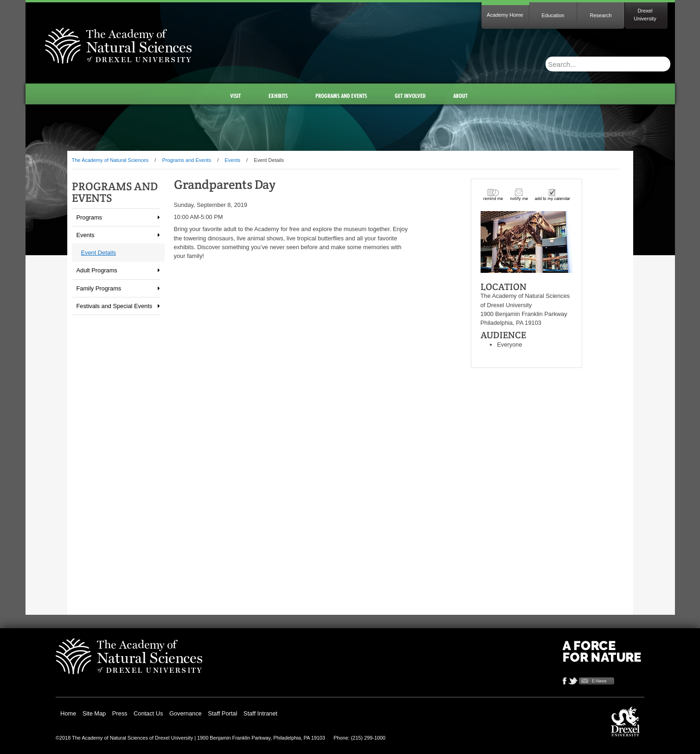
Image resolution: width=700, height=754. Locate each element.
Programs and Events (186, 160)
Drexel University (645, 15)
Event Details (99, 253)
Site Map (94, 713)
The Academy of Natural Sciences (110, 160)
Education (553, 15)
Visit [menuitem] (235, 96)
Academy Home (505, 15)
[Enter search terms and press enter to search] (587, 64)
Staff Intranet (260, 713)
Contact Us (148, 713)
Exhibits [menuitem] (278, 96)
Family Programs (99, 288)
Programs (89, 217)
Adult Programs (97, 270)
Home (68, 713)
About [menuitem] (460, 96)
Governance (186, 713)
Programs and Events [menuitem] (341, 96)
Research (600, 15)
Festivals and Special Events (115, 306)
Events (232, 160)
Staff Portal (222, 713)
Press (120, 713)
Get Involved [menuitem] (410, 96)
